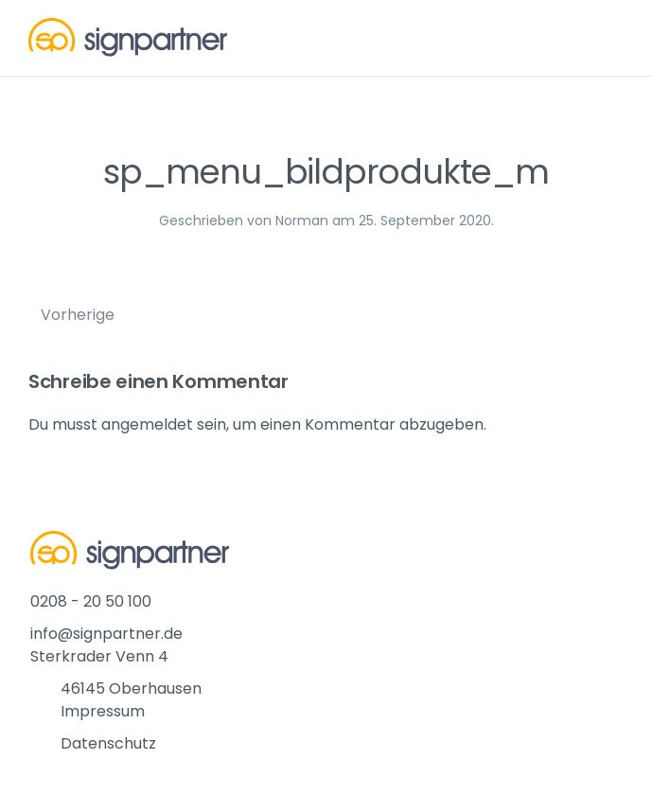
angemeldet (147, 424)
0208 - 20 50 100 (91, 601)
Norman (302, 221)
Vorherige (78, 315)
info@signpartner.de (106, 634)
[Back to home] (128, 38)
